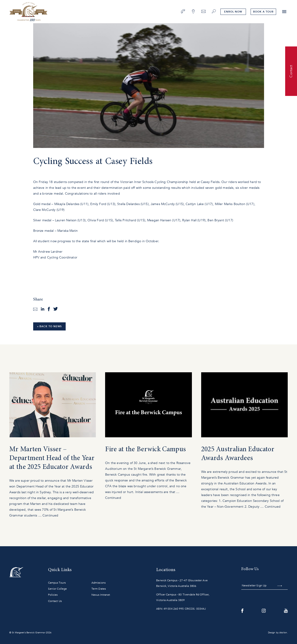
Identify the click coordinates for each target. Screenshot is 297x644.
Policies (53, 595)
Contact (291, 71)
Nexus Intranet (101, 595)
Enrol (233, 12)
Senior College (58, 589)
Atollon (283, 633)
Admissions (98, 583)
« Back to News (50, 326)
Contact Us (55, 601)
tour (263, 12)
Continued (50, 515)
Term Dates (99, 589)
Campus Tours (57, 583)
